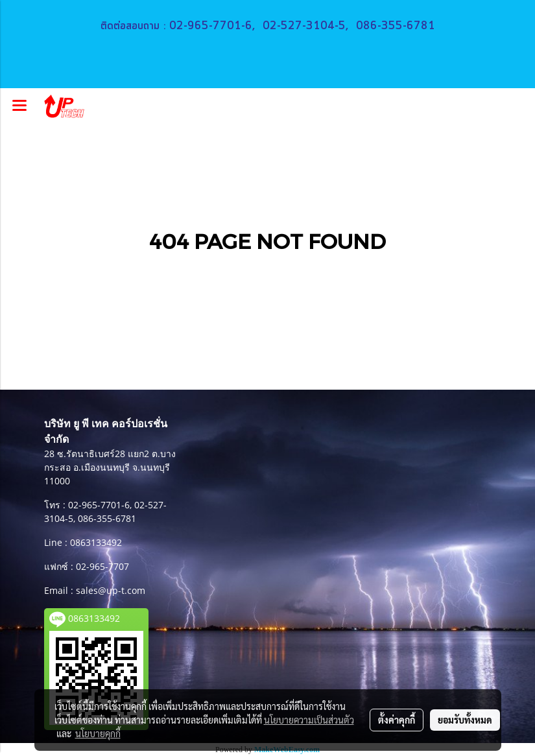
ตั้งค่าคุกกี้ (397, 720)
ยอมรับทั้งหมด (465, 720)
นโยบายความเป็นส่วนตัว (309, 720)
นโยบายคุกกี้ (98, 733)
